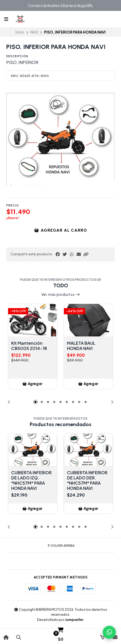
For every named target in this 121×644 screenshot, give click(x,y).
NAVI (34, 32)
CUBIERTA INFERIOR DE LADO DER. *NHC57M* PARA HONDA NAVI (87, 480)
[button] (86, 254)
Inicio (20, 32)
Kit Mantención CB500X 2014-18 (29, 346)
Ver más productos (61, 295)
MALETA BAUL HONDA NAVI (81, 346)
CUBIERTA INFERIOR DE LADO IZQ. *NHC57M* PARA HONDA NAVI (31, 480)
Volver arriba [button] (61, 546)
